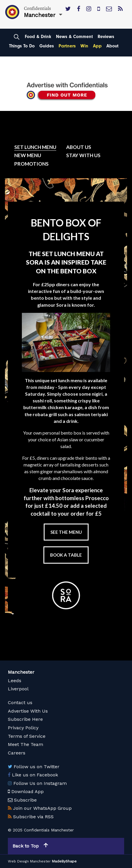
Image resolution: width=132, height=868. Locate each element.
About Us (79, 147)
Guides (47, 46)
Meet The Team (25, 744)
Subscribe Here (25, 719)
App (97, 46)
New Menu (28, 155)
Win (84, 46)
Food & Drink (38, 37)
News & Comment (74, 37)
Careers (17, 753)
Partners (67, 46)
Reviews (106, 37)
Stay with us (83, 155)
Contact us (20, 703)
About (112, 46)
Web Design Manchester (29, 861)
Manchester (21, 672)
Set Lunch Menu (35, 147)
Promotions (31, 164)
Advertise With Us (28, 711)
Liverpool (18, 689)
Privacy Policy (23, 728)
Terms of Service (27, 736)
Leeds (15, 681)
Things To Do (22, 46)
